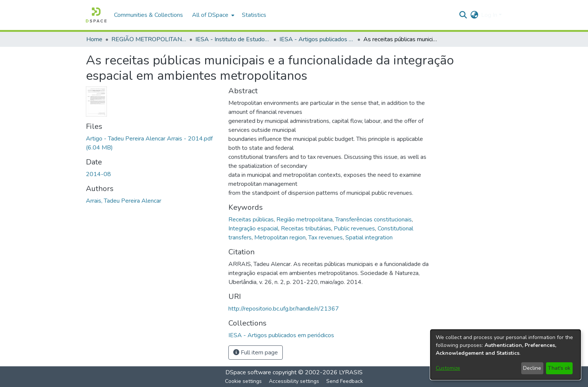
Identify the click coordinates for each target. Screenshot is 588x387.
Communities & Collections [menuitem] (148, 15)
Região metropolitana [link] (304, 220)
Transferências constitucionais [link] (373, 220)
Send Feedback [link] (345, 381)
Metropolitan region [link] (280, 238)
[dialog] (505, 355)
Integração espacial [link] (253, 229)
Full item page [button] (256, 353)
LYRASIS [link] (351, 372)
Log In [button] (490, 15)
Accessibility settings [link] (294, 381)
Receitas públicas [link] (251, 220)
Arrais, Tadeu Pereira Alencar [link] (124, 201)
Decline (532, 368)
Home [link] (94, 39)
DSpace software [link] (248, 372)
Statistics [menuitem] (254, 15)
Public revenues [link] (354, 229)
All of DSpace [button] (210, 15)
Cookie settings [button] (243, 381)
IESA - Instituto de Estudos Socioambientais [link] (233, 39)
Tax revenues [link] (325, 238)
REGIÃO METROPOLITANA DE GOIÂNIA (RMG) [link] (149, 39)
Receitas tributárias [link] (306, 229)
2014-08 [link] (98, 174)
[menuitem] (212, 15)
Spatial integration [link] (369, 238)
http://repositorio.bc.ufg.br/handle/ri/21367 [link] (284, 309)
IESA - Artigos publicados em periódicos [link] (317, 39)
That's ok (559, 368)
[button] (96, 15)
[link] (281, 335)
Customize (448, 368)
